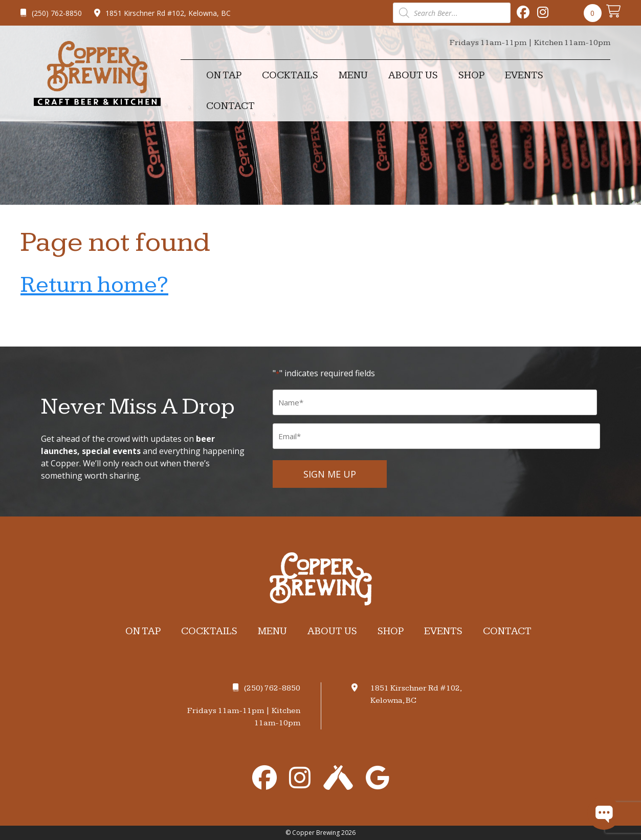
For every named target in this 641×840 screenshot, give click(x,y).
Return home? (94, 285)
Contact (230, 106)
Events (524, 75)
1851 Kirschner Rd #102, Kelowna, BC (162, 13)
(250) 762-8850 (51, 13)
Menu (353, 75)
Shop (471, 75)
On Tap (224, 75)
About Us (413, 75)
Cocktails (290, 75)
